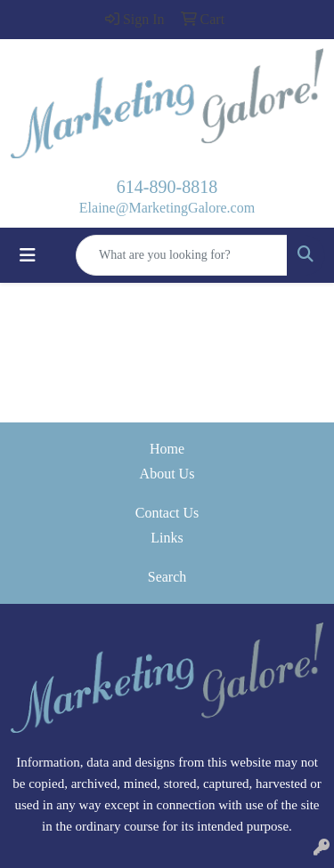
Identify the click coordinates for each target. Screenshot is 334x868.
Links (167, 538)
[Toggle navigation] (28, 255)
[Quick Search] (182, 255)
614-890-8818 (167, 187)
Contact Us (167, 513)
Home (167, 449)
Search (167, 577)
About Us (167, 474)
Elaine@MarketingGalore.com (167, 208)
